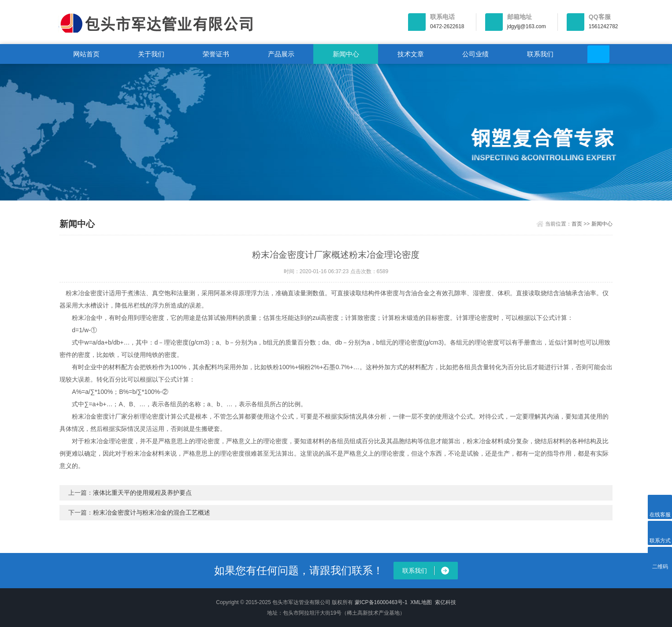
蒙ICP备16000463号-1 (381, 602)
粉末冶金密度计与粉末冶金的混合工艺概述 (152, 512)
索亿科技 (446, 602)
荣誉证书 (216, 54)
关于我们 (151, 54)
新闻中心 (346, 54)
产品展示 (281, 54)
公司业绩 (475, 54)
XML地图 (421, 602)
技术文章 (411, 54)
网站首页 (86, 54)
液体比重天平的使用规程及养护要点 (142, 493)
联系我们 (540, 54)
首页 (577, 224)
